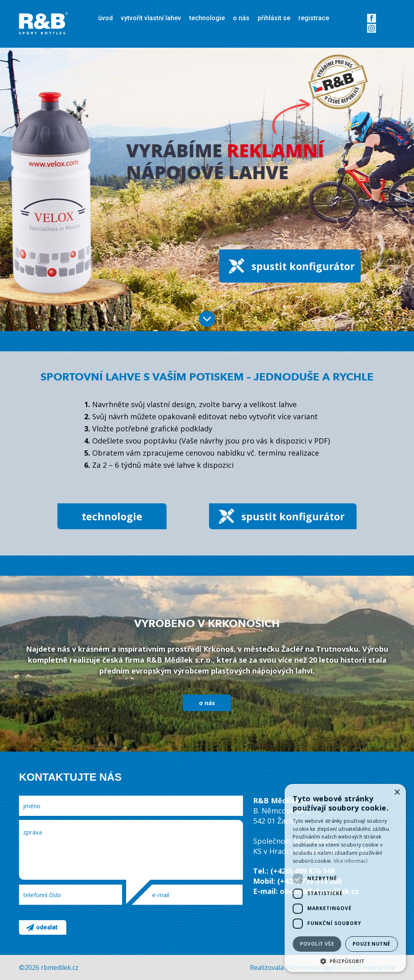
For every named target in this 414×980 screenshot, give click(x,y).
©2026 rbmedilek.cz (49, 967)
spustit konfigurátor (303, 266)
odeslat (47, 927)
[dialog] (345, 878)
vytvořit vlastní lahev (151, 18)
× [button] (397, 793)
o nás (241, 18)
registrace (314, 18)
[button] (345, 960)
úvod (106, 18)
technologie (207, 18)
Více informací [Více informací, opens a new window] (351, 861)
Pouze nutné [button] (371, 944)
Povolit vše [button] (317, 944)
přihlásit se (274, 18)
